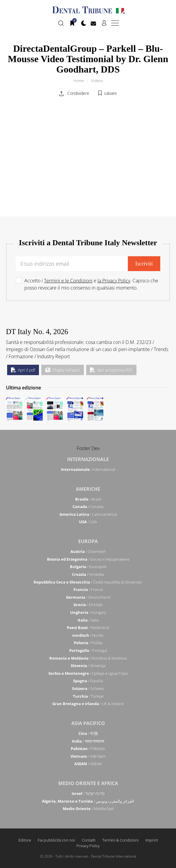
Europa (88, 541)
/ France (88, 589)
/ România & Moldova (88, 658)
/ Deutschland (88, 597)
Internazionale (88, 459)
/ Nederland (88, 628)
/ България (88, 567)
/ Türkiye (88, 696)
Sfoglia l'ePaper (63, 370)
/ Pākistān (88, 749)
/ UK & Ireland (88, 704)
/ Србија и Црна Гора (88, 673)
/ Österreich (88, 551)
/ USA (88, 522)
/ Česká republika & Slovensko (88, 582)
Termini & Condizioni (120, 840)
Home (79, 81)
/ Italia (88, 620)
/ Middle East (88, 809)
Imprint (152, 840)
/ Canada (88, 507)
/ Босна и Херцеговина (88, 559)
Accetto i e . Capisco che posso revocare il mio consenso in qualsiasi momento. (91, 284)
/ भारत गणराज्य (88, 741)
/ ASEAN (88, 764)
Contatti (89, 840)
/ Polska (88, 643)
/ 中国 (88, 733)
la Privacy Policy (114, 281)
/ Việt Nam (88, 756)
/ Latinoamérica (88, 514)
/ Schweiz (88, 688)
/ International (88, 469)
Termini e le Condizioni (68, 281)
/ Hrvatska (88, 574)
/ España (88, 681)
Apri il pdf (23, 370)
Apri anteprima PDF (111, 370)
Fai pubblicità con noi (56, 840)
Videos (97, 81)
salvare (110, 93)
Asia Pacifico (88, 723)
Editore (25, 840)
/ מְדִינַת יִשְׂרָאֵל (88, 793)
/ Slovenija (88, 666)
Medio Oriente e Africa (88, 783)
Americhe (88, 489)
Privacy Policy (88, 846)
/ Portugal (88, 650)
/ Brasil (88, 499)
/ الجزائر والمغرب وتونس (88, 801)
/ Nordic (88, 635)
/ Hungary (88, 612)
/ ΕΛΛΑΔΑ (88, 605)
